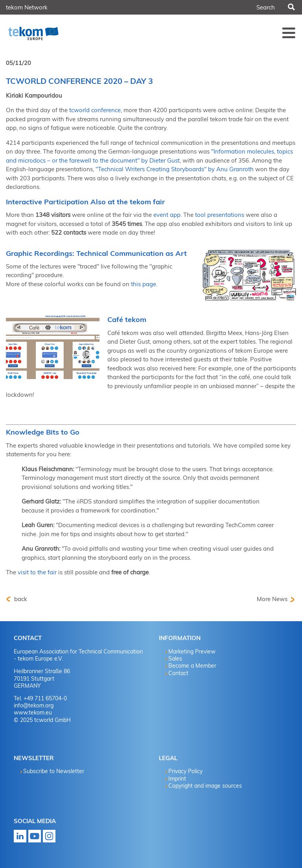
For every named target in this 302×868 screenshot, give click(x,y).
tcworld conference (94, 110)
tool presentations (220, 215)
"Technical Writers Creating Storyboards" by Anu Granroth (175, 169)
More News (272, 599)
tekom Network (27, 7)
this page (144, 284)
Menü (289, 33)
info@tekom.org (34, 705)
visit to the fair (37, 572)
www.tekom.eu (33, 713)
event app (167, 215)
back (20, 599)
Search (291, 7)
